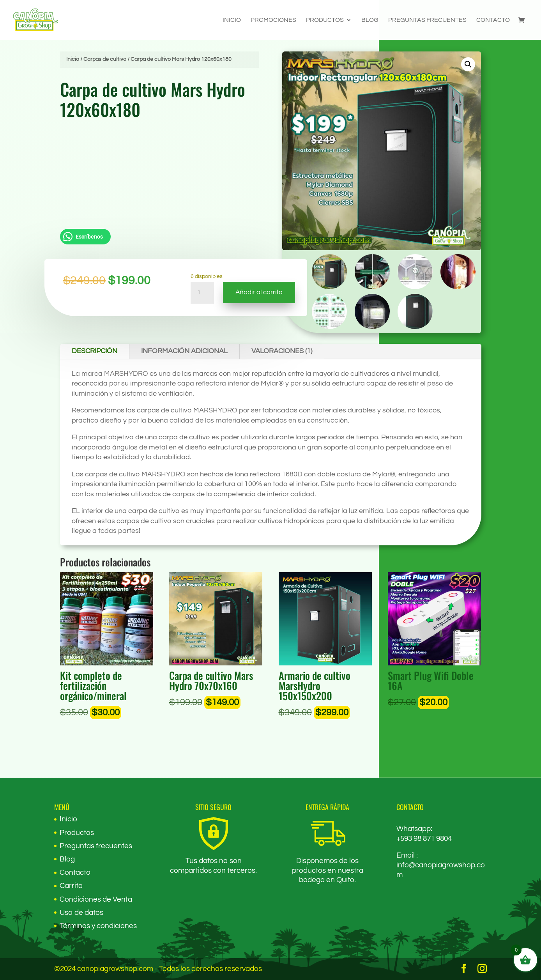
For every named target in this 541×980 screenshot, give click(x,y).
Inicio (232, 20)
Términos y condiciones (98, 926)
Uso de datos (81, 913)
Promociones (273, 20)
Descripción (95, 351)
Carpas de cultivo (105, 59)
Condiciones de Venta (96, 899)
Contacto (493, 20)
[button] (470, 63)
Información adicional (184, 351)
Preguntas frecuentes (427, 20)
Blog (370, 20)
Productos (325, 20)
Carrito (71, 886)
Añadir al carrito (259, 293)
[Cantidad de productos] (202, 294)
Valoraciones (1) (282, 351)
